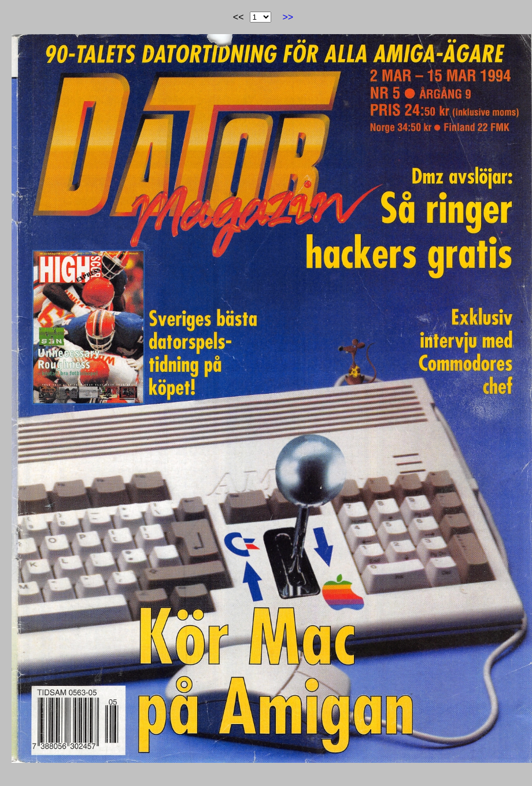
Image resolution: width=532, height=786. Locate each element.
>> (288, 17)
